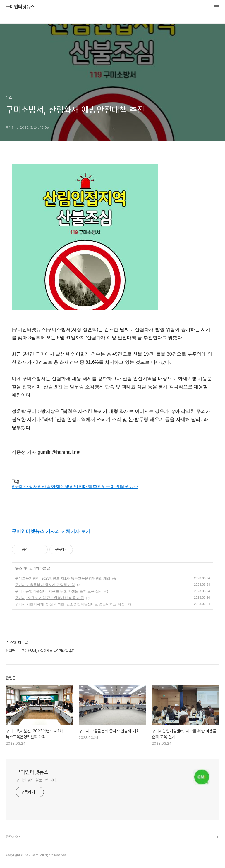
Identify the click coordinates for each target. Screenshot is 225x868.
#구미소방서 (25, 487)
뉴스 (18, 568)
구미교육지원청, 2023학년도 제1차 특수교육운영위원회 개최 (63, 578)
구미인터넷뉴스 (20, 7)
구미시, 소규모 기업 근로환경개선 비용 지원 (49, 598)
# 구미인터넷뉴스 (120, 487)
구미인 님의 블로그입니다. (37, 780)
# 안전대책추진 (86, 487)
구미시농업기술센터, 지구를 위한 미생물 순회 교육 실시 (59, 591)
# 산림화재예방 (54, 487)
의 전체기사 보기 (51, 531)
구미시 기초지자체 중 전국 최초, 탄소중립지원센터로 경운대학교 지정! (70, 604)
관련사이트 (14, 837)
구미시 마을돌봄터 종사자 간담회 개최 (45, 585)
